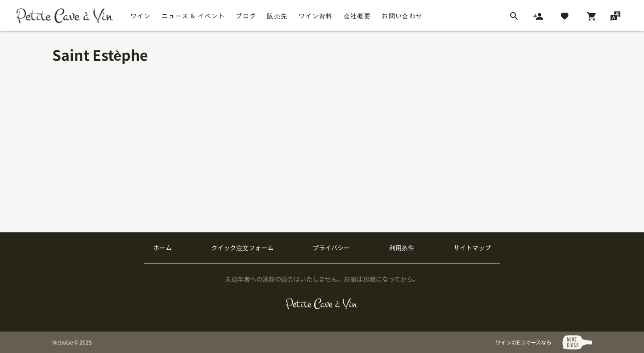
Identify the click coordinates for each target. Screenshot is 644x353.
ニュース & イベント (193, 16)
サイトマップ (472, 248)
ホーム (162, 248)
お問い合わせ (402, 16)
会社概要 (357, 16)
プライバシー (331, 248)
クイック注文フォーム (242, 248)
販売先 (277, 16)
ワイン (141, 16)
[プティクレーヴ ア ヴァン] (322, 304)
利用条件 (402, 248)
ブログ (246, 16)
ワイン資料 (316, 16)
